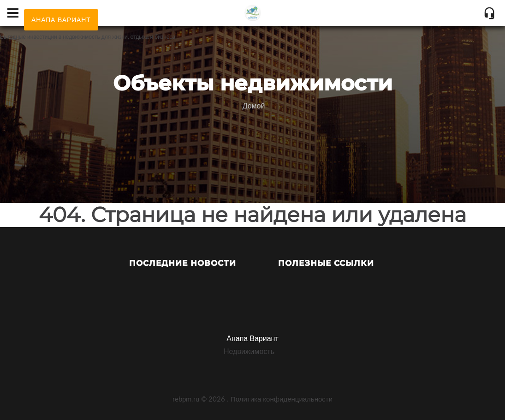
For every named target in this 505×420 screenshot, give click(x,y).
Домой (254, 105)
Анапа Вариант (252, 338)
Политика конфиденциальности (282, 399)
